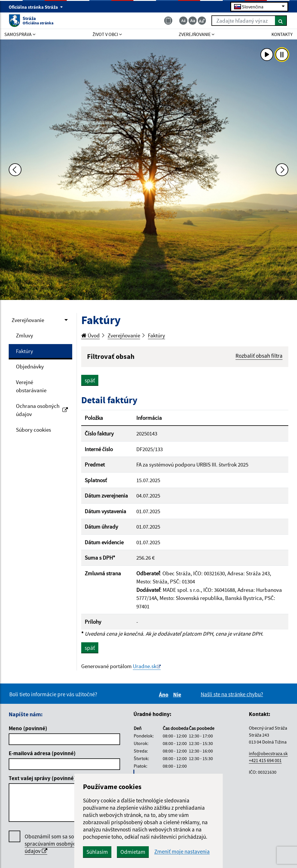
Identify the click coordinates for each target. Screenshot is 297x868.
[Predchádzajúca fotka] (15, 170)
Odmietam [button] (133, 852)
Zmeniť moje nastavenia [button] (182, 852)
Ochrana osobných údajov (42, 410)
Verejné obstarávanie (31, 386)
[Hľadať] (281, 21)
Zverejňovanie (28, 320)
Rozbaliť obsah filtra (259, 356)
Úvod (90, 335)
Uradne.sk (145, 666)
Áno (165, 695)
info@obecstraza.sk (268, 753)
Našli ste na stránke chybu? (232, 694)
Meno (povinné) (28, 728)
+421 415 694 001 (265, 760)
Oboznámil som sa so (52, 844)
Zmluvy (25, 335)
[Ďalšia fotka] (282, 170)
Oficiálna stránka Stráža (36, 7)
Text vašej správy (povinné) (42, 778)
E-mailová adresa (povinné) (42, 753)
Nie (178, 695)
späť (90, 380)
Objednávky (30, 366)
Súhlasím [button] (97, 852)
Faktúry (25, 351)
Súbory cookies (33, 430)
